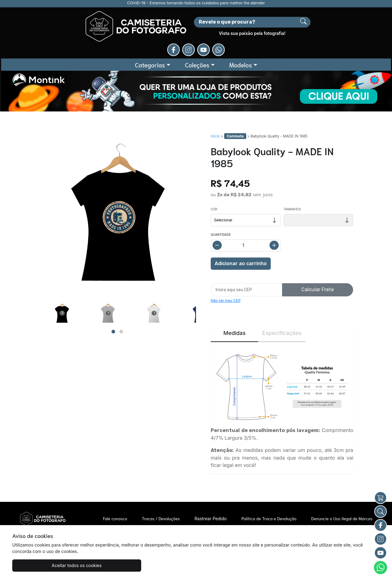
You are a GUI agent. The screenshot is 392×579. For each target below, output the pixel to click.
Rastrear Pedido (211, 492)
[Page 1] (113, 305)
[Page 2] (121, 305)
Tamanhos (292, 183)
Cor (214, 183)
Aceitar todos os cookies (43, 565)
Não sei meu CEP (226, 274)
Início (215, 110)
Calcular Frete (318, 263)
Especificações (282, 307)
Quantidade (221, 208)
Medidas (234, 307)
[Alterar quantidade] (246, 219)
